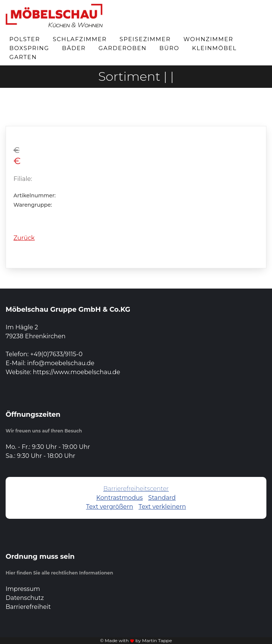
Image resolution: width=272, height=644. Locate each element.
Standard (162, 498)
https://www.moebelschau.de (77, 372)
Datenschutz (25, 598)
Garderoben (123, 48)
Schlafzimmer (80, 39)
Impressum (23, 589)
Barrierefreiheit (28, 607)
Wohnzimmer (208, 39)
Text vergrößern (110, 507)
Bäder (74, 48)
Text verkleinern (162, 507)
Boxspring (29, 48)
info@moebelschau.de (61, 363)
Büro (169, 48)
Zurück (24, 238)
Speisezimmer (145, 39)
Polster (25, 39)
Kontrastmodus (119, 498)
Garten (23, 57)
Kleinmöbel (214, 48)
